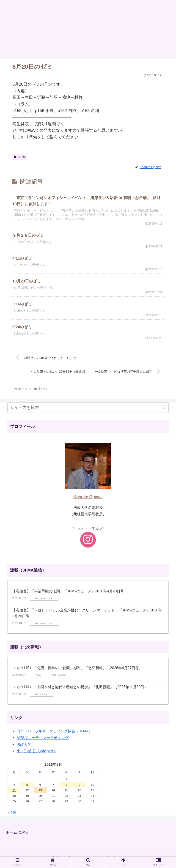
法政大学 (24, 748)
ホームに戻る (18, 836)
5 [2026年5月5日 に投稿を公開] (27, 788)
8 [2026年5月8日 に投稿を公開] (66, 788)
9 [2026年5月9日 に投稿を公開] (79, 788)
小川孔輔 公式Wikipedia (36, 755)
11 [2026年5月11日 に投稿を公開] (14, 794)
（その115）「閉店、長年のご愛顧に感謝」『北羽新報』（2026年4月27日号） (77, 672)
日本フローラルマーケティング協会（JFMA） (54, 735)
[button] (164, 411)
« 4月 (12, 816)
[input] (88, 411)
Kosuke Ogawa (88, 501)
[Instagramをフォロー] (88, 543)
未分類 (20, 157)
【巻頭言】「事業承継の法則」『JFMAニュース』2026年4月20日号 (68, 595)
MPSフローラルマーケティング (43, 741)
